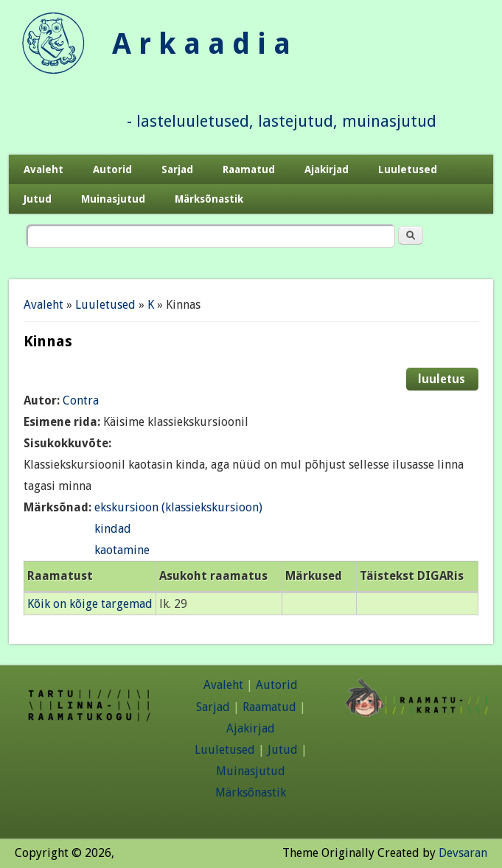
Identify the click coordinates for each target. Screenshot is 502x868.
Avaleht (43, 169)
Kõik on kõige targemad (90, 604)
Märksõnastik (209, 199)
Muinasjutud (113, 199)
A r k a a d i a (201, 44)
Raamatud (249, 169)
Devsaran (463, 853)
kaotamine (122, 550)
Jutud (38, 199)
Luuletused (408, 169)
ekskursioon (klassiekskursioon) (178, 507)
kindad (113, 529)
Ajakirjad (327, 169)
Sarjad (177, 169)
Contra (81, 400)
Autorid (112, 169)
